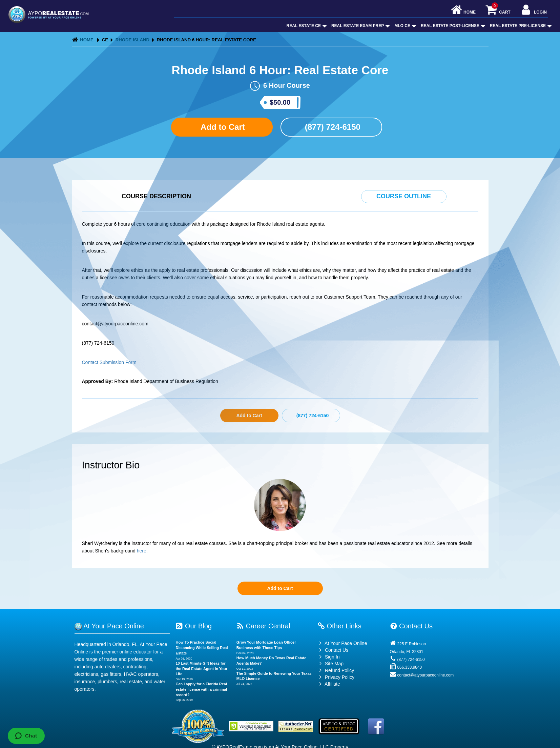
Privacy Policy (340, 677)
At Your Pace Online (342, 643)
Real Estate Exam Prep (360, 26)
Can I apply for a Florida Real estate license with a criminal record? (201, 689)
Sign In (328, 657)
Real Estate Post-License (452, 26)
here (142, 551)
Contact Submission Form (109, 362)
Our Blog (193, 626)
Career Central (263, 626)
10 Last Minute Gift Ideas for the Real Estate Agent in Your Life (201, 669)
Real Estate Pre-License (520, 26)
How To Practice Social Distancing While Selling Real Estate (202, 648)
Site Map (330, 664)
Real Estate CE (306, 26)
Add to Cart (222, 127)
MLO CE (405, 26)
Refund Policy (339, 670)
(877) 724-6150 (331, 127)
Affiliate (329, 684)
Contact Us (333, 650)
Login (533, 10)
